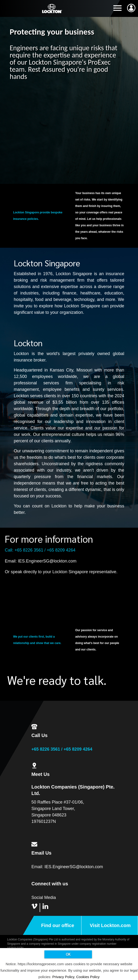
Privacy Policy (63, 977)
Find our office (58, 925)
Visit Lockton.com (110, 925)
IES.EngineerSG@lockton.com (47, 561)
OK (68, 954)
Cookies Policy (88, 977)
